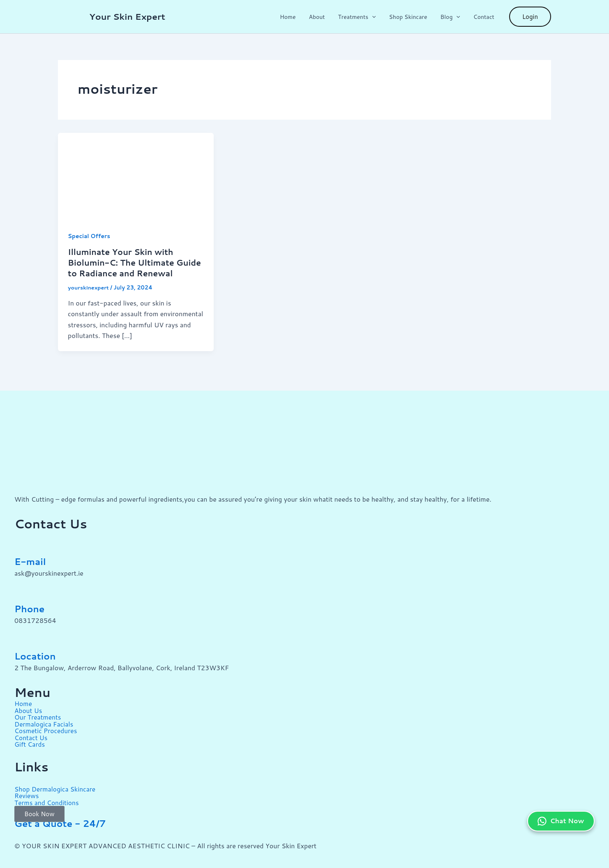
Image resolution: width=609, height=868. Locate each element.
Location (37, 656)
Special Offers (90, 236)
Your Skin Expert (127, 16)
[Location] (25, 636)
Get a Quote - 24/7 (64, 821)
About (324, 17)
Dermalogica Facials (45, 723)
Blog (452, 17)
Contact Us (31, 736)
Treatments (362, 17)
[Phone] (25, 589)
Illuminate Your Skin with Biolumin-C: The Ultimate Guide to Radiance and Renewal (136, 262)
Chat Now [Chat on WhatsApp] (560, 812)
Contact (485, 17)
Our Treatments (38, 716)
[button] (378, 17)
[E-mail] (25, 542)
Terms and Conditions (47, 800)
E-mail (31, 561)
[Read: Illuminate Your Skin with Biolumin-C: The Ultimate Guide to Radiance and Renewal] (136, 175)
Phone (31, 609)
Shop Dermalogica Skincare (56, 787)
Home (297, 17)
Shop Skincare (412, 17)
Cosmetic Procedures (47, 729)
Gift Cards (30, 742)
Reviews (27, 793)
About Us (29, 709)
